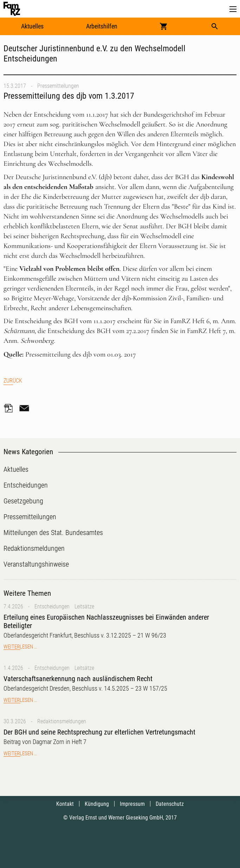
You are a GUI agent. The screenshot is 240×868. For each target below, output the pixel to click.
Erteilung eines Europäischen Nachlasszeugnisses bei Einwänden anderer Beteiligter (106, 621)
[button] (233, 9)
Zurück (13, 381)
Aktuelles (32, 26)
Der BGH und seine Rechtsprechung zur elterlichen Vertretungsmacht (99, 732)
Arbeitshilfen (102, 26)
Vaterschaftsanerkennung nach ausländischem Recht (78, 679)
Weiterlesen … (20, 647)
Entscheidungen (52, 606)
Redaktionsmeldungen (62, 721)
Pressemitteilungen (58, 86)
